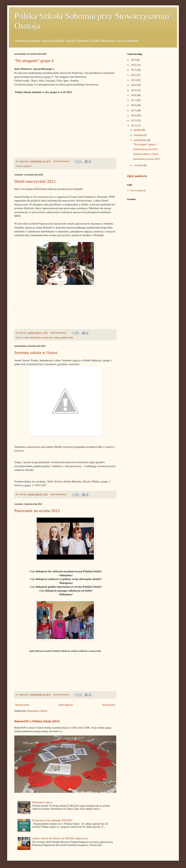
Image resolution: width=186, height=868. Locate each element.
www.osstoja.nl (138, 190)
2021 (134, 80)
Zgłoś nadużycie (137, 176)
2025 (134, 60)
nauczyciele (47, 338)
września (139, 165)
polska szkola (67, 338)
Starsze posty (109, 705)
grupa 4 (28, 166)
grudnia (138, 130)
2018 (134, 95)
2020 (134, 85)
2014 (134, 115)
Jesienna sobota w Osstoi (36, 353)
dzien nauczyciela (33, 338)
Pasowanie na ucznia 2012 (37, 511)
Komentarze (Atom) (37, 711)
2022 (134, 75)
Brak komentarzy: (62, 161)
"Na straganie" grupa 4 (34, 61)
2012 (134, 126)
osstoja (57, 338)
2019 (134, 90)
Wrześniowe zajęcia (42, 802)
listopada (139, 135)
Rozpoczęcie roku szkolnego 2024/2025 (52, 820)
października (140, 140)
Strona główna (66, 705)
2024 (134, 65)
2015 (134, 110)
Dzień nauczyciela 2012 (35, 181)
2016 (134, 105)
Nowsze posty (22, 705)
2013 (134, 120)
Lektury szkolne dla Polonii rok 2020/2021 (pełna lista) (60, 838)
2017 (134, 100)
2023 (134, 70)
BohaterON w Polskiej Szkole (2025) (37, 721)
